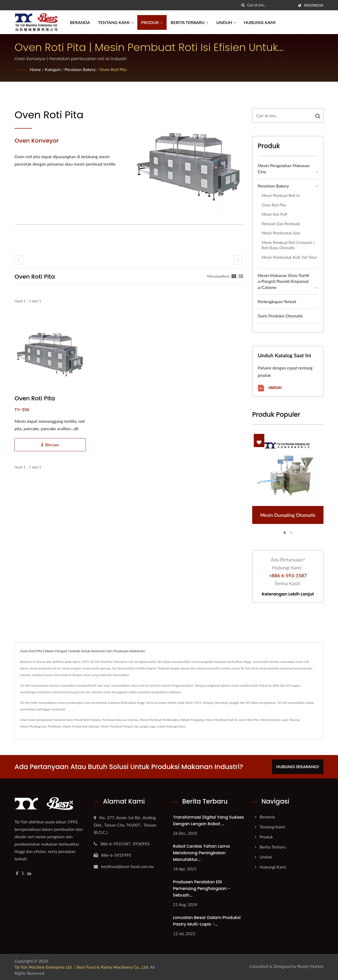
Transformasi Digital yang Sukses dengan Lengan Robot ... (208, 820)
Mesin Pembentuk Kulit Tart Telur (289, 257)
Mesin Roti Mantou (88, 720)
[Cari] (243, 5)
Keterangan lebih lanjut (288, 594)
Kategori (53, 69)
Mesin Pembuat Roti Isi (221, 720)
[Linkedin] (29, 873)
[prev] (19, 260)
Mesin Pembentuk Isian (281, 233)
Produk (152, 22)
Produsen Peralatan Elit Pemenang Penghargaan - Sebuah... (202, 888)
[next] (238, 260)
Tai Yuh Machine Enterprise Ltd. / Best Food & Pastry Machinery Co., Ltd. (82, 967)
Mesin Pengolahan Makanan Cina (284, 168)
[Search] (271, 5)
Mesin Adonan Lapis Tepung (280, 720)
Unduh (226, 22)
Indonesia (314, 5)
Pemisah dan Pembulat (281, 224)
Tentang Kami (116, 22)
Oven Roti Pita (113, 69)
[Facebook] (17, 873)
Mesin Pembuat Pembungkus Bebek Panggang (172, 720)
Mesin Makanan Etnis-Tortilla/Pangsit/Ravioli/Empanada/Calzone (283, 281)
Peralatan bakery (80, 69)
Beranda (80, 22)
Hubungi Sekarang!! (298, 767)
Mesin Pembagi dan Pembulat (41, 726)
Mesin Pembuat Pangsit (117, 726)
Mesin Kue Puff (274, 214)
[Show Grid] (234, 276)
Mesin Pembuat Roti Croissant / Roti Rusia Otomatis (288, 245)
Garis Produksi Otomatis (280, 316)
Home (35, 69)
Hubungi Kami (260, 22)
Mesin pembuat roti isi (281, 196)
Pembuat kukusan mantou (120, 720)
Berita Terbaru (189, 22)
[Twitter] (23, 873)
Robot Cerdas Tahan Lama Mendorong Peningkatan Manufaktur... (201, 853)
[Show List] (241, 276)
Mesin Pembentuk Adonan (81, 726)
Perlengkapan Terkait (277, 301)
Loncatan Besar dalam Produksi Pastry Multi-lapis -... (207, 921)
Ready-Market (310, 966)
